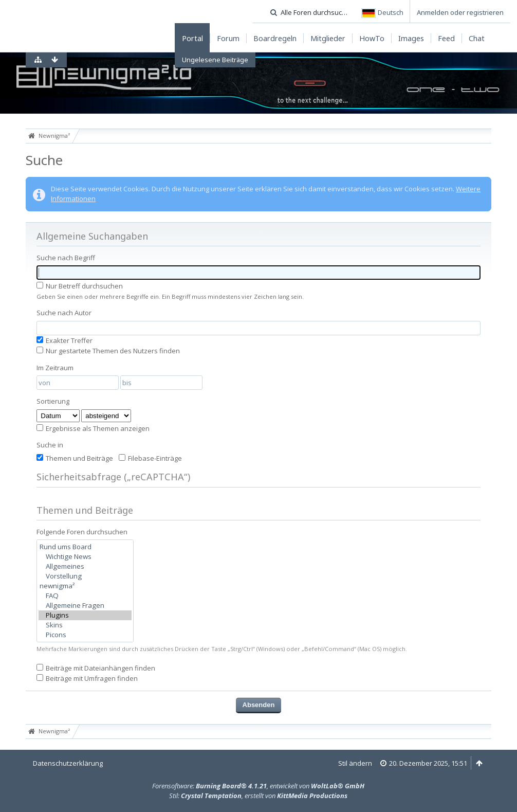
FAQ (85, 596)
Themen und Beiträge (75, 458)
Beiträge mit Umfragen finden (87, 678)
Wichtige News (85, 557)
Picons (85, 635)
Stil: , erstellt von (258, 796)
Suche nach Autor (64, 313)
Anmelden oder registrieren (460, 12)
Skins (85, 625)
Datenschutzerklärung (68, 763)
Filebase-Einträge (150, 458)
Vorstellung (85, 576)
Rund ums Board (85, 547)
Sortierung (53, 401)
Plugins (85, 615)
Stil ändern (355, 763)
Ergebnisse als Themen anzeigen (93, 428)
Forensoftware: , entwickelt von (258, 786)
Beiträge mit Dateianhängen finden (96, 668)
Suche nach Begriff (66, 258)
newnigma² (85, 586)
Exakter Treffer (64, 340)
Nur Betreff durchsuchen (80, 286)
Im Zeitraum (55, 368)
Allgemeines (85, 566)
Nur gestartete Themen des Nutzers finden (108, 351)
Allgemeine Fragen (85, 606)
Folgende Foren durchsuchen (82, 532)
